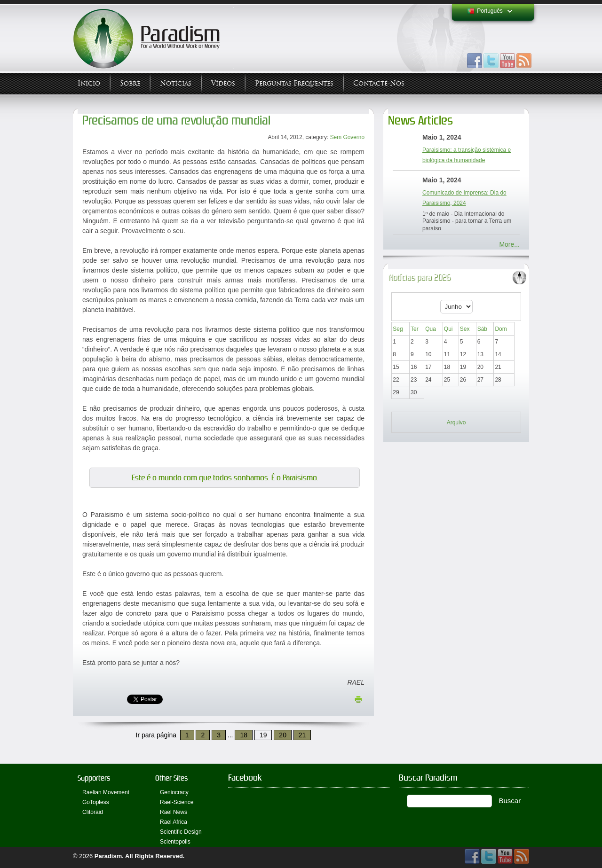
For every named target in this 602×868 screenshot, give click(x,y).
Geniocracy (174, 792)
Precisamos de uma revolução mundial (176, 121)
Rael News (174, 812)
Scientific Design (181, 832)
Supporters (94, 778)
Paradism (108, 856)
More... (509, 244)
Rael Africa (174, 822)
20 (283, 735)
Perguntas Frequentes (294, 83)
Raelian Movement (106, 792)
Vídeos (223, 83)
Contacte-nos (379, 83)
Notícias (176, 83)
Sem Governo (347, 137)
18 (244, 735)
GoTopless (96, 802)
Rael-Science (177, 802)
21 (302, 735)
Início (89, 83)
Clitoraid (93, 812)
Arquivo (456, 422)
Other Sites (171, 778)
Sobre (130, 83)
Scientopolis (175, 842)
